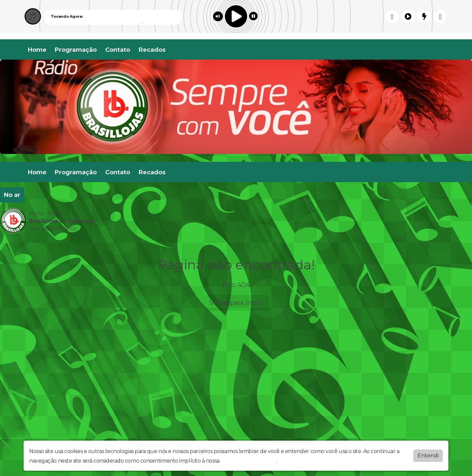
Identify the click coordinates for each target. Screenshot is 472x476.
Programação (76, 50)
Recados (152, 50)
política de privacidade (248, 461)
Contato (118, 50)
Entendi (428, 456)
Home (37, 50)
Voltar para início (236, 303)
